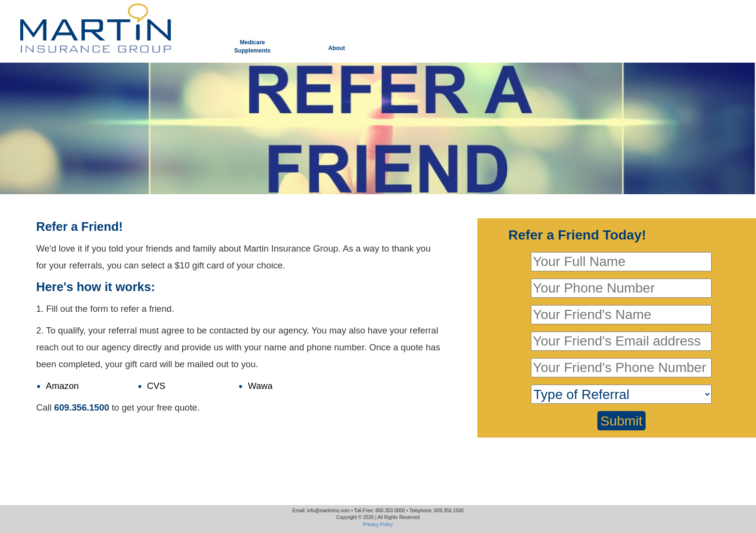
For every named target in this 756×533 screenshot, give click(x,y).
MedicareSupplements (252, 47)
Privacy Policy (378, 525)
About (337, 48)
